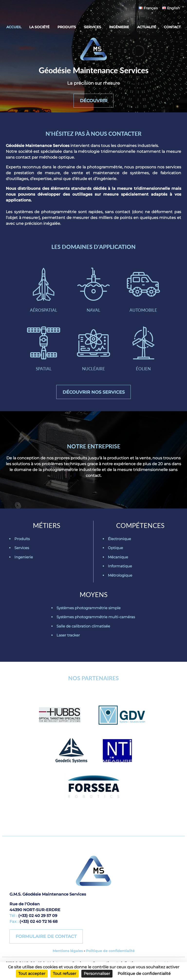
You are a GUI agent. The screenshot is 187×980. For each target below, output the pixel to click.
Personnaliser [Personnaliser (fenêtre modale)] (97, 974)
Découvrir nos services (94, 397)
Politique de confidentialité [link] (144, 974)
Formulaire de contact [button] (47, 942)
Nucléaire (93, 352)
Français (148, 8)
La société (39, 27)
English (171, 8)
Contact (172, 27)
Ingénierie (119, 27)
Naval (93, 292)
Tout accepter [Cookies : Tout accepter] (32, 974)
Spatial (44, 352)
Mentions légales (68, 956)
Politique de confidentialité (110, 956)
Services (93, 27)
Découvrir (94, 100)
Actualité (147, 27)
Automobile (143, 292)
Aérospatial (44, 292)
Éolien (143, 352)
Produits (67, 27)
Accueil (14, 27)
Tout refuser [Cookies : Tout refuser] (65, 974)
